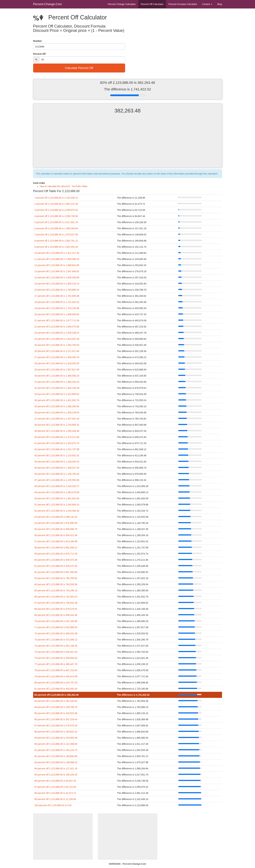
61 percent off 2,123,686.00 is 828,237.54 (56, 566)
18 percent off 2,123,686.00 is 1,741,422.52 (57, 302)
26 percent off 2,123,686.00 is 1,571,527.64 (57, 351)
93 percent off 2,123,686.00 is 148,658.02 (56, 762)
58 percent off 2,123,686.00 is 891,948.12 (56, 548)
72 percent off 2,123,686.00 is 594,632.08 (56, 633)
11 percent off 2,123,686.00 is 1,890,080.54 (57, 259)
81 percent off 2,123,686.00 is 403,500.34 (56, 689)
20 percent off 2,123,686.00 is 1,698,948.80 (57, 314)
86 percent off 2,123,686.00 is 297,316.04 (56, 719)
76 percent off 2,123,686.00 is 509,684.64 (56, 658)
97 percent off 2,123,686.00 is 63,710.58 (55, 787)
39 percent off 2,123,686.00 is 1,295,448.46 (57, 431)
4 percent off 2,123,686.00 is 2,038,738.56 (56, 216)
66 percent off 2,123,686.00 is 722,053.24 (56, 597)
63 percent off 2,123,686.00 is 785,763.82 (56, 578)
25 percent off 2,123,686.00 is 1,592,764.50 (57, 345)
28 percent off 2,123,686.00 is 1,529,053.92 (57, 363)
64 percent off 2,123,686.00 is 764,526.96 (56, 584)
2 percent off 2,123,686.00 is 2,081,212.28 (56, 204)
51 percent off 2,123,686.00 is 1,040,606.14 (57, 505)
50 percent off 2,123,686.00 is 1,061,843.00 (57, 498)
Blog (220, 4)
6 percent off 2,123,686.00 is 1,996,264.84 (56, 228)
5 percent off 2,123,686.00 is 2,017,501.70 (56, 222)
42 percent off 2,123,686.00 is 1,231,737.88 (57, 449)
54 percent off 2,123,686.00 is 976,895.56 (56, 523)
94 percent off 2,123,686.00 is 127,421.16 (56, 768)
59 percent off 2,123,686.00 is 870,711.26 (56, 554)
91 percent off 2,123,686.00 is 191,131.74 (56, 750)
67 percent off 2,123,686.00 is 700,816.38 (56, 603)
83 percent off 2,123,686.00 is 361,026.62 (56, 701)
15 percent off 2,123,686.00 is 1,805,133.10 (57, 284)
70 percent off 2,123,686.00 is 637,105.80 (56, 621)
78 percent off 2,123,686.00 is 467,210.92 (56, 670)
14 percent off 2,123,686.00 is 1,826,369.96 (57, 278)
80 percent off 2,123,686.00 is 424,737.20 (56, 683)
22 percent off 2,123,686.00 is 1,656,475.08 (57, 327)
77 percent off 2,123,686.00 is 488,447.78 (56, 664)
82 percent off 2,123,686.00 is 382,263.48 (57, 695)
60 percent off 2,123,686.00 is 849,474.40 (56, 560)
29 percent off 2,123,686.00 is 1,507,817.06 (57, 370)
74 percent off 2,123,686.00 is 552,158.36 (56, 646)
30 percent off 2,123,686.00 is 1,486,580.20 (57, 376)
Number (38, 41)
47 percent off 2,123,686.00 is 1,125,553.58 (57, 480)
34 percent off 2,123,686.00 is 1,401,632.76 (57, 400)
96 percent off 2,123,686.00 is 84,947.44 (55, 781)
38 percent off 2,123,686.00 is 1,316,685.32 (57, 425)
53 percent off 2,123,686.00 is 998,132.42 (56, 517)
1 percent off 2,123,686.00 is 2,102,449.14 (56, 198)
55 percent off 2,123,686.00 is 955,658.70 (56, 529)
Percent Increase (183, 4)
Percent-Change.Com (48, 4)
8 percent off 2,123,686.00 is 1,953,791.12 (56, 241)
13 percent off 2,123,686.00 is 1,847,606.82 (57, 271)
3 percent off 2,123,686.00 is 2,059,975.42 (56, 210)
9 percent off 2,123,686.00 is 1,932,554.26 (56, 247)
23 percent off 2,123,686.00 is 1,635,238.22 (57, 333)
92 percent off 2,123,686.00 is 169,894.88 (56, 756)
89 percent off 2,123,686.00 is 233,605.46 (56, 738)
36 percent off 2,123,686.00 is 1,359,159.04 (57, 413)
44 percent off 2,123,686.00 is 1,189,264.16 (57, 462)
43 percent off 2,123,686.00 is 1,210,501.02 (57, 455)
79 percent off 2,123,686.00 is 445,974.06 (56, 676)
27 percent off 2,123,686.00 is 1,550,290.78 (57, 357)
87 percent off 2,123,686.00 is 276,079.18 (56, 726)
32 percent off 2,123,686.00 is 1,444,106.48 (57, 388)
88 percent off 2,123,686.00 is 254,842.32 (56, 732)
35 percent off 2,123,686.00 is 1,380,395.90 (57, 406)
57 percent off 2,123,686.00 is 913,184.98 (56, 541)
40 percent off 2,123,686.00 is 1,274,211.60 (57, 437)
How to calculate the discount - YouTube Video (64, 186)
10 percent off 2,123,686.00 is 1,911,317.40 (57, 253)
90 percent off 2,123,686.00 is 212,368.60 (56, 744)
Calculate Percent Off (79, 68)
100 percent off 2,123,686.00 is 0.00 (53, 805)
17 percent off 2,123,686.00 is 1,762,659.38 (57, 296)
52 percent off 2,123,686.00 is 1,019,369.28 (57, 511)
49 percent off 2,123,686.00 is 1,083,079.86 (57, 492)
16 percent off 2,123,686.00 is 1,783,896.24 (57, 290)
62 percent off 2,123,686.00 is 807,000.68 (56, 572)
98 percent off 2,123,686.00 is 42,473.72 (55, 793)
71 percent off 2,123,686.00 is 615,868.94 (56, 627)
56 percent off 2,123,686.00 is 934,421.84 (56, 535)
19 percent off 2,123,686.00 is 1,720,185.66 (57, 308)
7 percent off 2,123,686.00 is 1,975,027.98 (56, 235)
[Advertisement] (128, 143)
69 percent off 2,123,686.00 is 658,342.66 (56, 615)
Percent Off (152, 4)
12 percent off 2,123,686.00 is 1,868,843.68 (57, 265)
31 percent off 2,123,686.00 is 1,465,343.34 (57, 382)
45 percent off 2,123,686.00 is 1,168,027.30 (57, 468)
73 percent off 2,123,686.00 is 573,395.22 (56, 640)
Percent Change (122, 4)
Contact (207, 4)
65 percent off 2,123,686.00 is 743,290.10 (56, 590)
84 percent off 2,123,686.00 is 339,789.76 (56, 707)
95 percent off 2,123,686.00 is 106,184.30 (56, 775)
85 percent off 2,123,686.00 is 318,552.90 (56, 713)
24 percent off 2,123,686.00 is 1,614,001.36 (57, 339)
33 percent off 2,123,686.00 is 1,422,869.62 (57, 394)
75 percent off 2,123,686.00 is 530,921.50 (56, 652)
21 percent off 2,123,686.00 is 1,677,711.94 (57, 320)
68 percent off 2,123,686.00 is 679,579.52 (56, 609)
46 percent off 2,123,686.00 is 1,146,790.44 (57, 474)
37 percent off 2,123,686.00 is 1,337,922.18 (57, 419)
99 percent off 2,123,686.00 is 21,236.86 (55, 799)
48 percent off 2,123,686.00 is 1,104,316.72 (57, 486)
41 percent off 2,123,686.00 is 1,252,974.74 (57, 443)
